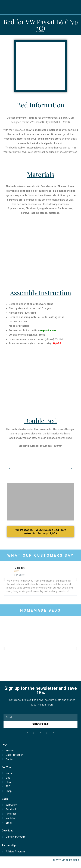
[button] (68, 7)
